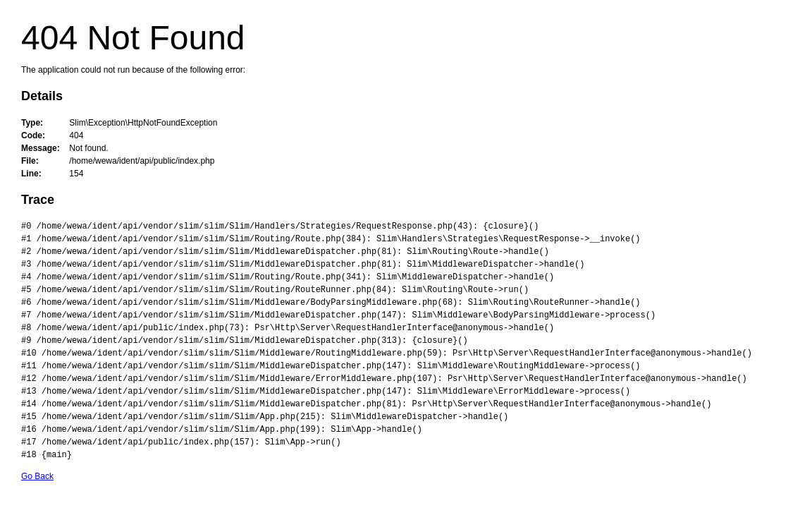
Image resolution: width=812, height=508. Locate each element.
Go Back (37, 476)
